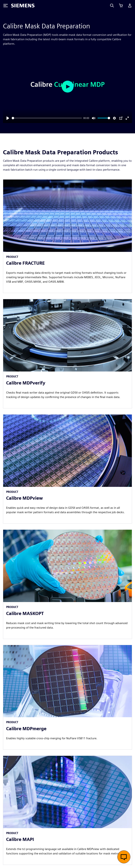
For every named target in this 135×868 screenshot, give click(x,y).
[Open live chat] (124, 857)
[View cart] (121, 6)
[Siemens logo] (23, 6)
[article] (67, 236)
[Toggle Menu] (6, 6)
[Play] (8, 118)
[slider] (47, 118)
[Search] (112, 6)
